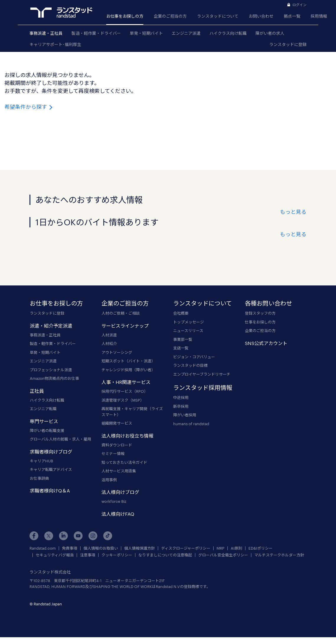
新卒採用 (181, 406)
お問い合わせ (261, 16)
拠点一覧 (292, 16)
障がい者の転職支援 (47, 431)
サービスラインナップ (125, 326)
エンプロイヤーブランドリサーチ (202, 374)
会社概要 (181, 313)
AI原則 (236, 548)
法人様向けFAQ (118, 514)
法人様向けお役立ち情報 (127, 436)
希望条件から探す (29, 107)
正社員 (37, 391)
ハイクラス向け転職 (228, 33)
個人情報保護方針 (140, 548)
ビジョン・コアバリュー (194, 357)
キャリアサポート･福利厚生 (55, 44)
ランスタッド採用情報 (203, 387)
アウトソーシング (117, 352)
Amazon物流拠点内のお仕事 (54, 378)
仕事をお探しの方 (260, 322)
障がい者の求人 (270, 33)
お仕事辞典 (39, 478)
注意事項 (88, 555)
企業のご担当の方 (170, 16)
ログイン (299, 5)
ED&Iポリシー (260, 548)
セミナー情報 (113, 454)
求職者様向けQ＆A (50, 491)
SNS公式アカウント (266, 343)
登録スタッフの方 (260, 313)
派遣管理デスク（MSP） (123, 400)
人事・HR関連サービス (126, 382)
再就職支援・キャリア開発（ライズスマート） (132, 412)
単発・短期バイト (146, 33)
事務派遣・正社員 (46, 33)
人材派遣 (109, 335)
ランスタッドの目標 (190, 365)
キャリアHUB (41, 461)
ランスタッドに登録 (288, 44)
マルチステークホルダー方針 (279, 555)
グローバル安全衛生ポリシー (223, 555)
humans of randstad (191, 424)
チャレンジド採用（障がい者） (128, 370)
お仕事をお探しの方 (125, 16)
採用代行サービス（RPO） (125, 391)
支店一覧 (181, 348)
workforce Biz (114, 501)
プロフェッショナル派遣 (51, 370)
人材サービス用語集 (119, 471)
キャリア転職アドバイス (51, 469)
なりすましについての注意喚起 (165, 555)
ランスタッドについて (218, 16)
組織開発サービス (117, 423)
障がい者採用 (185, 415)
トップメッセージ (189, 322)
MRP (221, 548)
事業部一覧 (183, 339)
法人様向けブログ (120, 492)
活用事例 (109, 480)
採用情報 (319, 16)
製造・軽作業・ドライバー (96, 33)
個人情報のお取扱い (101, 548)
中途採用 (181, 397)
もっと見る (293, 212)
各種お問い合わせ (268, 303)
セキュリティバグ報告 (55, 555)
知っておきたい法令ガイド (124, 462)
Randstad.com (43, 548)
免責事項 (70, 548)
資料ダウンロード (117, 445)
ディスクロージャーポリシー (186, 548)
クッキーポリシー (117, 555)
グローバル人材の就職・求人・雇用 (60, 439)
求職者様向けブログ (51, 452)
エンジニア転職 (43, 409)
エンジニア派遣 (186, 33)
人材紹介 (109, 344)
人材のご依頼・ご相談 (121, 313)
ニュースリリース (188, 331)
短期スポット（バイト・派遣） (128, 361)
